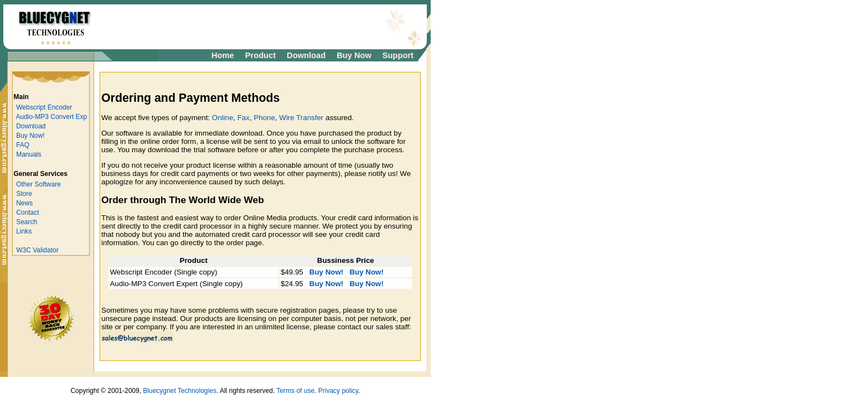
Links (24, 231)
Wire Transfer (301, 118)
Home (223, 55)
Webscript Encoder (44, 107)
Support (398, 55)
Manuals (29, 154)
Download (306, 55)
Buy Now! (30, 136)
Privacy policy (338, 391)
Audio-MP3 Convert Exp (52, 117)
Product (260, 55)
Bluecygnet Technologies (180, 391)
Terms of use (295, 391)
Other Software (38, 184)
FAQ (23, 145)
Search (27, 222)
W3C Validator (37, 250)
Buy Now (354, 55)
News (24, 203)
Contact (27, 213)
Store (24, 194)
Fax (244, 118)
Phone (264, 118)
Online (223, 118)
